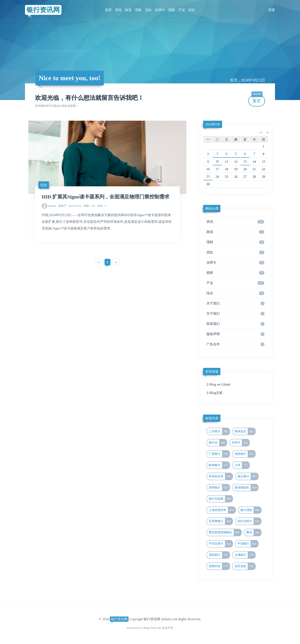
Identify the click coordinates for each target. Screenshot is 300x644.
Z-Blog (145, 628)
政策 (128, 10)
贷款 (148, 10)
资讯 (118, 10)
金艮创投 (245, 566)
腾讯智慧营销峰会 (225, 532)
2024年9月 (213, 124)
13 (245, 161)
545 (89, 206)
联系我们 (235, 324)
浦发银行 (245, 454)
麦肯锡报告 (246, 488)
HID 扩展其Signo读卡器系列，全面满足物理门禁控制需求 (106, 197)
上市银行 (219, 431)
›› (116, 262)
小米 (242, 465)
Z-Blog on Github (218, 384)
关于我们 (235, 303)
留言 (257, 99)
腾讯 (254, 532)
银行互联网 (221, 499)
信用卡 (160, 10)
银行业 (218, 443)
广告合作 (235, 344)
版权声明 (235, 334)
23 (208, 176)
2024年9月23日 (253, 80)
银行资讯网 (43, 10)
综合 (192, 10)
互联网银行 (221, 521)
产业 (182, 10)
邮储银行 (219, 465)
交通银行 (245, 555)
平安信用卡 (221, 544)
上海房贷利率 (222, 510)
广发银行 (219, 454)
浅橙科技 (219, 566)
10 (217, 161)
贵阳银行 (219, 555)
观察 (172, 10)
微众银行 (248, 476)
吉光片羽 (167, 628)
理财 (138, 10)
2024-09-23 (70, 206)
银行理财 (251, 510)
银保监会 (245, 431)
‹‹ (99, 262)
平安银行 (248, 544)
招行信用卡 (249, 521)
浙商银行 (219, 488)
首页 (108, 10)
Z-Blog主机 (215, 393)
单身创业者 (221, 476)
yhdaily (52, 206)
